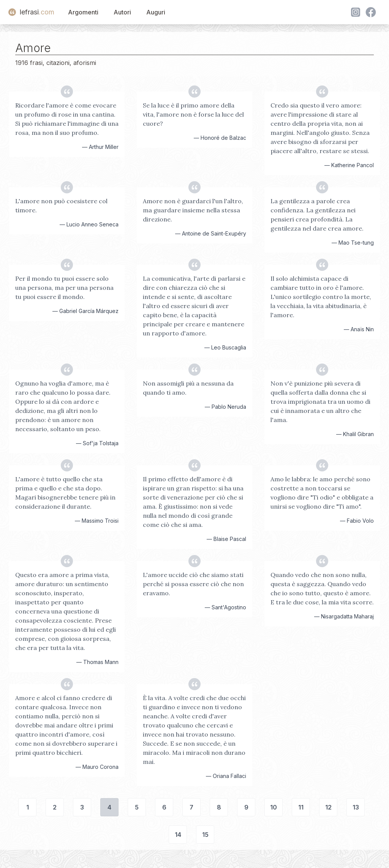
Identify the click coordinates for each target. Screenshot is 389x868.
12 (328, 807)
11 (301, 807)
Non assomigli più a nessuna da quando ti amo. (188, 388)
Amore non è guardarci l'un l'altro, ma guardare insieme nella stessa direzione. (193, 210)
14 (178, 835)
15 (205, 835)
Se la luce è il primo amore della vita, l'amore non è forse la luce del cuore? (193, 114)
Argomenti (83, 12)
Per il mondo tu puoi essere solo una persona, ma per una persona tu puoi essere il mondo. (64, 288)
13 (356, 807)
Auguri (156, 12)
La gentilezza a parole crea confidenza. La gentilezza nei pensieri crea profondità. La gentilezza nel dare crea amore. (317, 215)
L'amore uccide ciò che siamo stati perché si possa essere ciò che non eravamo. (193, 584)
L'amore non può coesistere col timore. (61, 206)
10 (274, 807)
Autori (122, 12)
